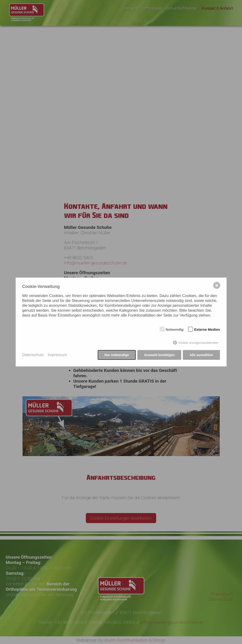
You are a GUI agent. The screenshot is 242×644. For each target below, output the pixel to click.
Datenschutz (33, 355)
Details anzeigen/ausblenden (198, 343)
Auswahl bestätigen (159, 355)
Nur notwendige (117, 355)
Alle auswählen (201, 355)
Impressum (57, 355)
